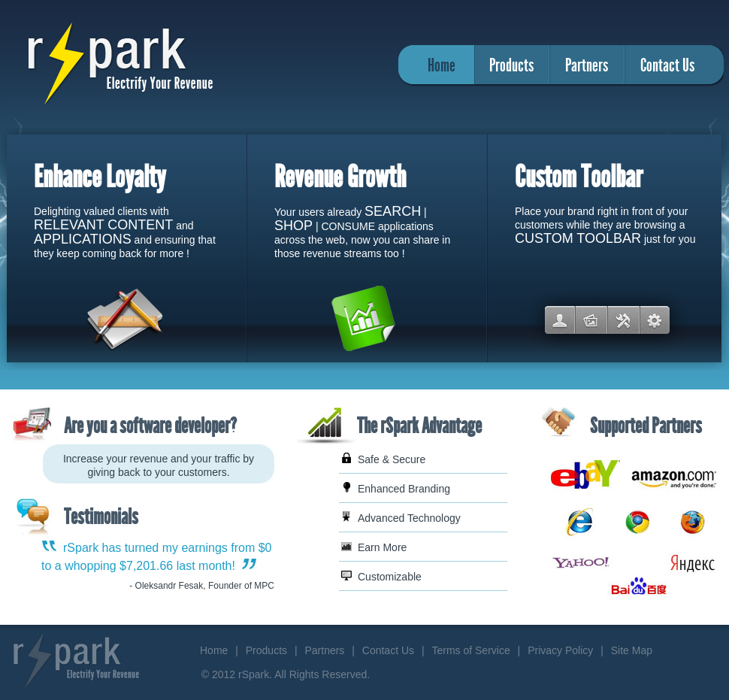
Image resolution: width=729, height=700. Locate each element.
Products (511, 65)
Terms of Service (470, 650)
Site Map (632, 650)
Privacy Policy (560, 650)
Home (442, 65)
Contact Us (667, 65)
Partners (587, 65)
